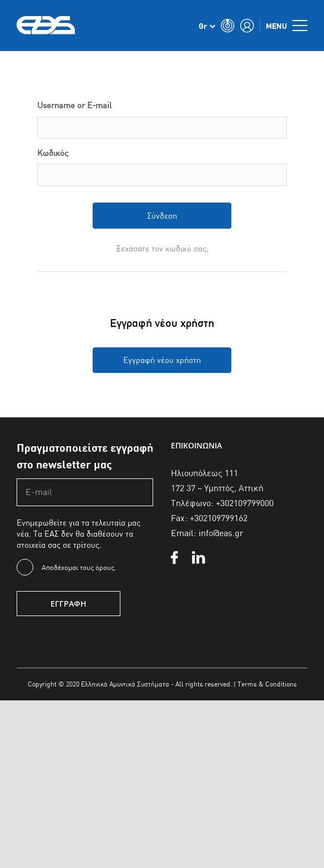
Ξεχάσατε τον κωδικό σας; (162, 248)
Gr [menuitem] (203, 26)
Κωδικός (53, 153)
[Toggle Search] (228, 26)
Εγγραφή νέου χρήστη (162, 360)
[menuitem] (207, 26)
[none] (207, 26)
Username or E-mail (74, 105)
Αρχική (11, 59)
